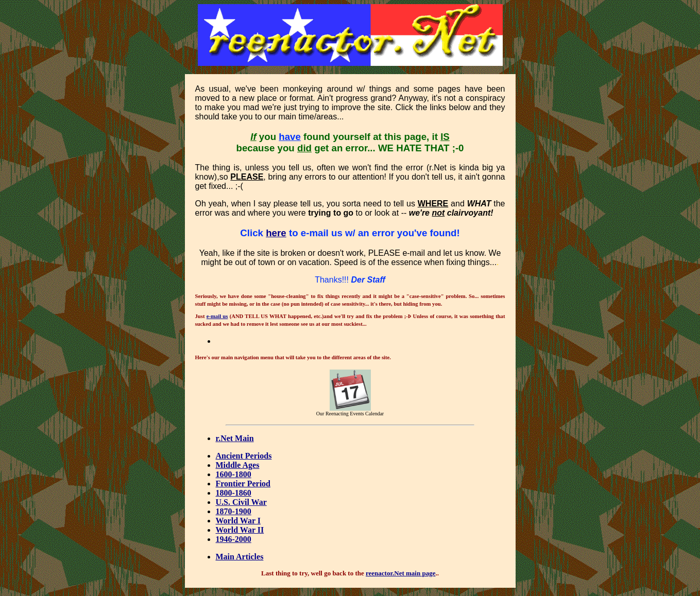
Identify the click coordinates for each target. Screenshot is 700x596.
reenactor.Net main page (400, 573)
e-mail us (217, 316)
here (276, 233)
